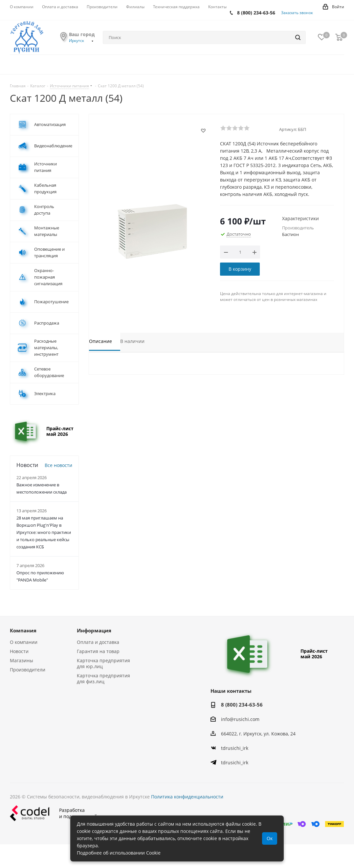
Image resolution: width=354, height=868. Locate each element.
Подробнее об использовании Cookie (119, 853)
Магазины (22, 660)
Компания (23, 630)
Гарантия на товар (98, 651)
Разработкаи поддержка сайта (56, 813)
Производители (28, 670)
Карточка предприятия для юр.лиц (103, 663)
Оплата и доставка (98, 642)
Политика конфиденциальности (187, 797)
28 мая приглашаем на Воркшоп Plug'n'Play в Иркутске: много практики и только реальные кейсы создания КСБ (44, 532)
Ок (270, 838)
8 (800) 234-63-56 (256, 13)
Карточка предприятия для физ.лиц (103, 678)
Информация (94, 630)
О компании (24, 642)
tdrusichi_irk (235, 748)
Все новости (58, 465)
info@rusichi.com (240, 719)
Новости (19, 651)
